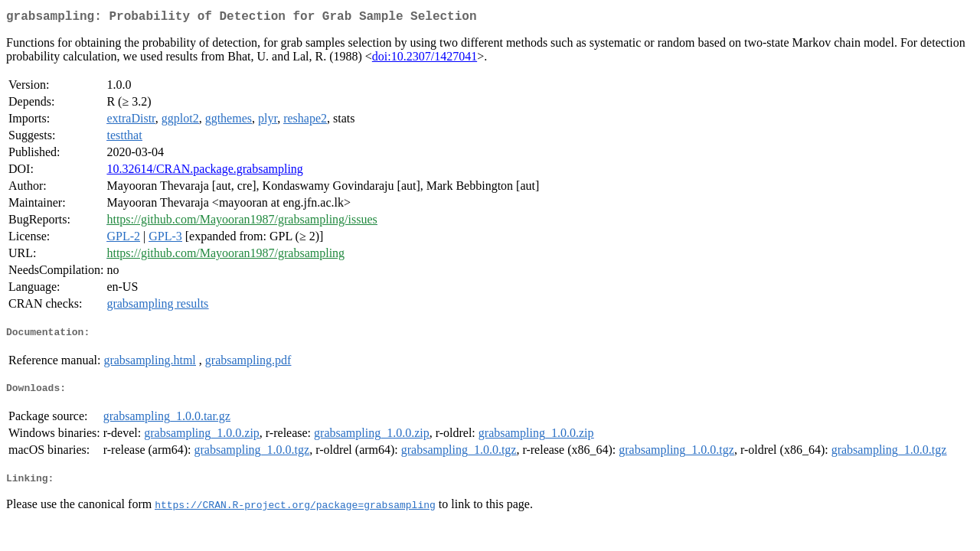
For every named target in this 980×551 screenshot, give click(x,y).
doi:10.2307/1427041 (425, 59)
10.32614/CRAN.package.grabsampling (204, 172)
